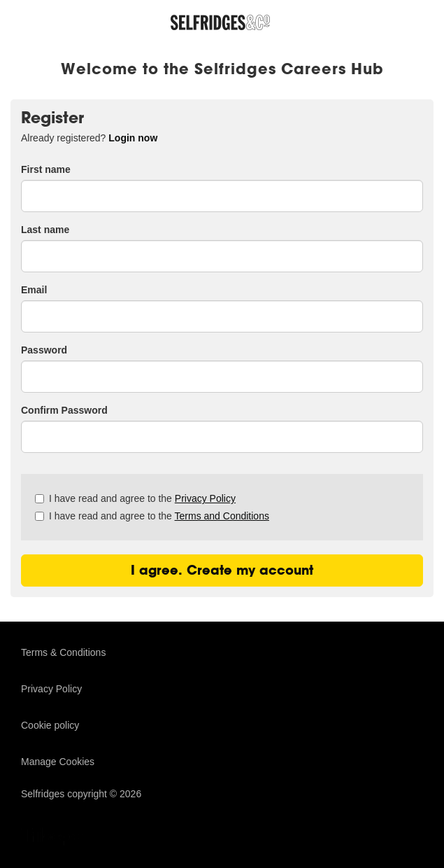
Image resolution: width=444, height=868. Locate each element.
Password (44, 350)
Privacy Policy (205, 498)
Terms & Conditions (63, 652)
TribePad (56, 838)
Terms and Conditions (222, 516)
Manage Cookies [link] (58, 762)
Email (34, 290)
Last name (45, 230)
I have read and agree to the (135, 498)
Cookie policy (50, 725)
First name (46, 169)
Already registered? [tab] (89, 138)
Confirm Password (64, 410)
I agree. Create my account (222, 570)
